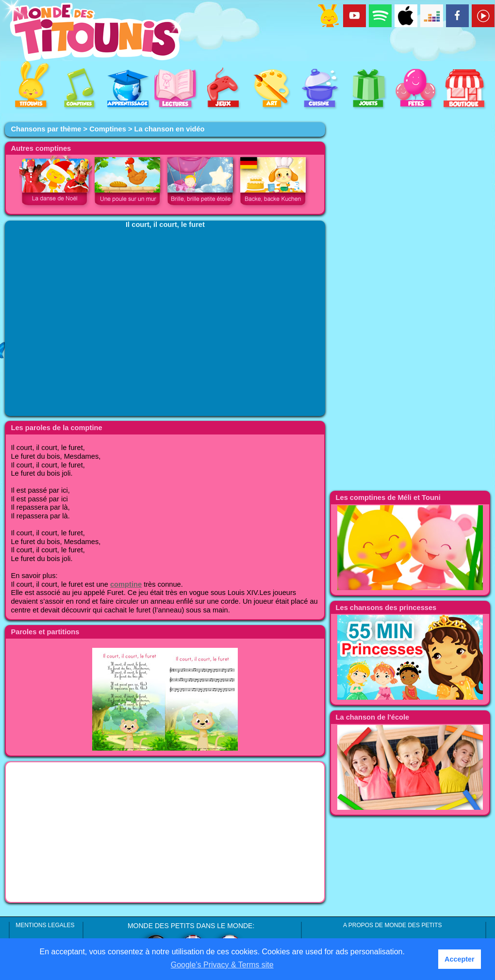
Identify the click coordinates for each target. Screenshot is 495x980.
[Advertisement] (165, 832)
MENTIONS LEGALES (45, 925)
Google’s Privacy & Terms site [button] (222, 965)
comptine (126, 584)
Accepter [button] (460, 959)
